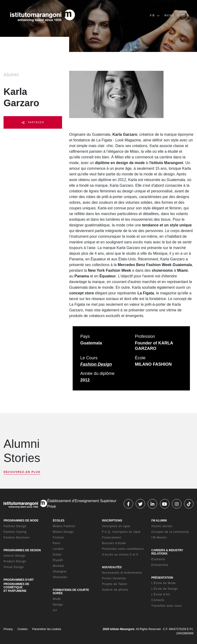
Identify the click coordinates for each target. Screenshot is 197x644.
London (58, 549)
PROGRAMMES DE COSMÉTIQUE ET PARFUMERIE (16, 587)
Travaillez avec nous (166, 606)
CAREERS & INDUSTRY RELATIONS (167, 552)
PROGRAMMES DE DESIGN (22, 550)
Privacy (8, 629)
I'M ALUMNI (159, 521)
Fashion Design (96, 364)
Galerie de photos (115, 590)
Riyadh (58, 560)
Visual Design (14, 567)
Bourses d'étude (114, 543)
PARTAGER (33, 123)
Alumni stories (162, 526)
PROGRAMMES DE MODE (21, 521)
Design (58, 605)
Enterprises (160, 565)
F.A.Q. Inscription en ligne (122, 532)
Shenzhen (60, 577)
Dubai (57, 555)
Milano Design (63, 532)
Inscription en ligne (116, 526)
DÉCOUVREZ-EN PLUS (22, 472)
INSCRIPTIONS (112, 521)
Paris (57, 543)
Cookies (23, 629)
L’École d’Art (161, 594)
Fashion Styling (15, 532)
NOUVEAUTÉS (112, 567)
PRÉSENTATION (162, 578)
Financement (112, 538)
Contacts (158, 600)
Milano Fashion (64, 526)
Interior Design (15, 556)
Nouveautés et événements (122, 573)
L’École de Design (165, 589)
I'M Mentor (159, 538)
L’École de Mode (163, 583)
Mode (57, 599)
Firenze (58, 538)
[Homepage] (42, 16)
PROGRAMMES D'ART (19, 580)
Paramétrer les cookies (47, 629)
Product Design (15, 561)
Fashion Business (17, 538)
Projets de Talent (115, 584)
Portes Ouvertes (114, 578)
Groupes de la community (170, 532)
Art (55, 610)
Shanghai (60, 572)
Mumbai (59, 566)
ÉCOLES (59, 521)
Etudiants (158, 559)
